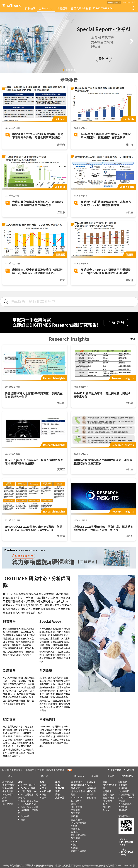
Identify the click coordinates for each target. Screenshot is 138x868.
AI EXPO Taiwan (107, 809)
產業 (20, 782)
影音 (86, 8)
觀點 (58, 785)
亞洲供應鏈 (77, 807)
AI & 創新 (107, 801)
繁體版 (111, 2)
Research (46, 8)
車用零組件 (77, 782)
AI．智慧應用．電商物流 (28, 796)
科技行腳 (91, 791)
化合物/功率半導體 (78, 793)
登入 (134, 2)
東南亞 (45, 785)
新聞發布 (18, 770)
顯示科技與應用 (79, 851)
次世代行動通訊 (79, 823)
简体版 (117, 2)
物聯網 (74, 816)
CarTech (75, 841)
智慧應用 (107, 791)
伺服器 (74, 832)
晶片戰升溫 (8, 782)
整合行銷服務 (125, 804)
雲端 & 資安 (108, 794)
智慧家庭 (75, 813)
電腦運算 (75, 829)
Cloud (74, 826)
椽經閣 (62, 8)
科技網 (30, 8)
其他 (105, 804)
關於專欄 (91, 798)
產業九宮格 (8, 791)
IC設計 (74, 845)
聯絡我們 (123, 810)
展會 (5, 798)
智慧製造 (75, 810)
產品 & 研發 (108, 798)
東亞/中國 (47, 791)
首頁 (10, 776)
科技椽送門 (8, 794)
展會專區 (60, 798)
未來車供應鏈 (9, 785)
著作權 (40, 770)
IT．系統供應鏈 (28, 804)
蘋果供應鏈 (8, 788)
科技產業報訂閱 (126, 794)
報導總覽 (60, 788)
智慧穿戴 (75, 838)
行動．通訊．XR (29, 791)
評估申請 (126, 2)
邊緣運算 (75, 788)
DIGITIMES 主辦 (110, 787)
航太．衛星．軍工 (29, 801)
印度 (44, 788)
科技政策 (25, 816)
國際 (44, 794)
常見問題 (60, 770)
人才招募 (123, 807)
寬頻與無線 (77, 820)
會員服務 (123, 788)
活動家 (76, 8)
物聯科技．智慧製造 (28, 812)
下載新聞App (125, 816)
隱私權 (50, 770)
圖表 (23, 820)
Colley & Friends (91, 784)
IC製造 (74, 848)
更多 (104, 58)
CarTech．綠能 (28, 788)
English (130, 770)
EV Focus (76, 801)
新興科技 (75, 804)
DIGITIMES (127, 776)
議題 (58, 782)
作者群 (90, 794)
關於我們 (7, 770)
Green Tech (77, 798)
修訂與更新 (8, 804)
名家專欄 (91, 788)
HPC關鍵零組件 (79, 785)
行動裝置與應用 (79, 835)
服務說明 (30, 770)
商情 (58, 794)
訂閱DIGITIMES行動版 (126, 799)
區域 (42, 782)
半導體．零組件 (28, 785)
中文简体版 (116, 770)
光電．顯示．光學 (29, 807)
